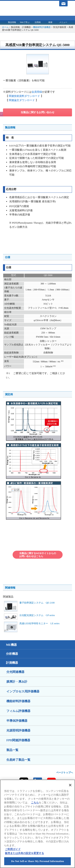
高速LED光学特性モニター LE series (39, 623)
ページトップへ (65, 773)
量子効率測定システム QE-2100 (37, 603)
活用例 (38, 22)
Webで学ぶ (25, 22)
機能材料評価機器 (42, 27)
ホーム (5, 27)
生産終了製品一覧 (18, 760)
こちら (35, 803)
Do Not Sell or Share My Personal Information (37, 861)
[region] (37, 824)
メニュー (63, 22)
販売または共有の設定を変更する (24, 853)
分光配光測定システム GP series (37, 615)
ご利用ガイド (13, 849)
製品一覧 (12, 750)
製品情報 (12, 22)
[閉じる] (70, 785)
